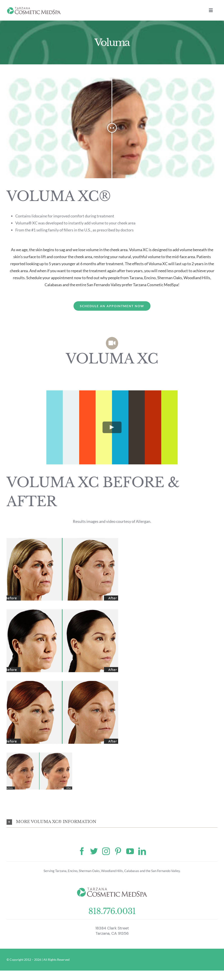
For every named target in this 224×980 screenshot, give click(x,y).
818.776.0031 (112, 911)
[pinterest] (118, 851)
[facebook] (82, 851)
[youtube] (130, 851)
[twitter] (94, 851)
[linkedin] (142, 851)
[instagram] (106, 851)
